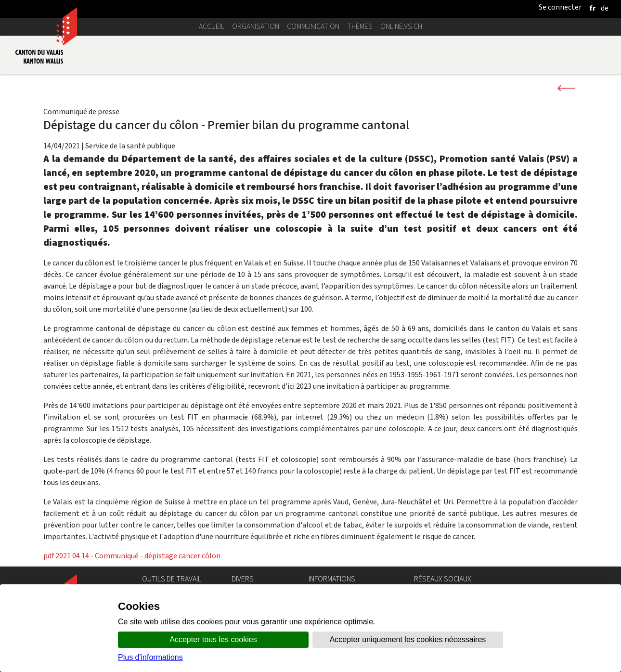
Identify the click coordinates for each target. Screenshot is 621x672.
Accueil (212, 26)
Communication (313, 26)
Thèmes (360, 26)
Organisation (256, 26)
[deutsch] (605, 8)
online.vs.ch (401, 26)
